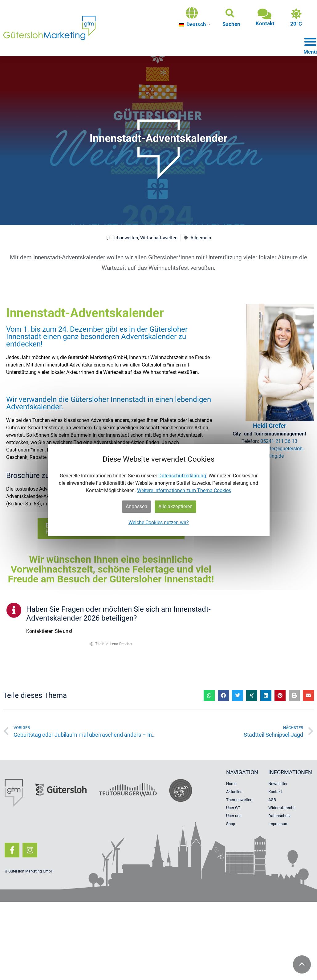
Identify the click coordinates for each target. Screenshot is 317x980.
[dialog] (159, 490)
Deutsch (192, 24)
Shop (231, 824)
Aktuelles (234, 792)
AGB (272, 800)
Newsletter (278, 784)
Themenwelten (239, 800)
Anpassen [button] (136, 506)
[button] (231, 18)
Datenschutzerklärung (182, 476)
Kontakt (275, 792)
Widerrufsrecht (281, 808)
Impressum (278, 824)
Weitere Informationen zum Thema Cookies (184, 490)
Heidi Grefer (270, 426)
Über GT (233, 808)
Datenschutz (279, 816)
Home (231, 784)
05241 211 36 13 (279, 441)
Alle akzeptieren (175, 506)
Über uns (234, 816)
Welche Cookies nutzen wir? (159, 522)
